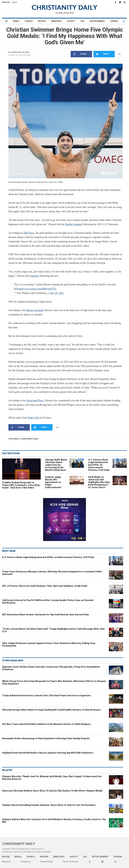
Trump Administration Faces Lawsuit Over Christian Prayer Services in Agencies (46, 695)
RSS (125, 2)
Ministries (56, 21)
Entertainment (97, 21)
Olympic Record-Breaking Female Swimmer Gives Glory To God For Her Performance (49, 805)
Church (29, 21)
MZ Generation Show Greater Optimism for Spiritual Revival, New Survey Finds (46, 615)
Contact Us (25, 862)
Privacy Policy (47, 862)
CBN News (28, 233)
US (6, 21)
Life (82, 21)
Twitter (120, 2)
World (16, 21)
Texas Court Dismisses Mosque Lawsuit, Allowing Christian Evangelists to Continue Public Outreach (52, 573)
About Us (6, 862)
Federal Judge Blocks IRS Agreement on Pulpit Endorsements (53, 482)
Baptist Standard (74, 224)
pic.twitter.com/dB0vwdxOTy (41, 289)
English (6, 2)
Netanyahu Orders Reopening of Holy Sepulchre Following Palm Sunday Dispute (46, 738)
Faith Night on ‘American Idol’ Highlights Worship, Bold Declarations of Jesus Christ (99, 482)
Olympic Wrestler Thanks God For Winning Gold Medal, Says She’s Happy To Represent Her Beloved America (52, 778)
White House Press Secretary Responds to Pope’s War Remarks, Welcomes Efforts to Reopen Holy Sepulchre (54, 682)
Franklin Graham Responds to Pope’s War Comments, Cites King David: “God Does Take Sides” (21, 485)
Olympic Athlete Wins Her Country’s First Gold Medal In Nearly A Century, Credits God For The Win (54, 821)
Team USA (33, 418)
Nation (6, 857)
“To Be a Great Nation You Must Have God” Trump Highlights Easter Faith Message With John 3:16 (53, 630)
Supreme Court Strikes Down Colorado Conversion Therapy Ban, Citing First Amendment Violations (51, 668)
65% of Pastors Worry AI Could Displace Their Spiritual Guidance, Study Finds (45, 586)
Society (71, 21)
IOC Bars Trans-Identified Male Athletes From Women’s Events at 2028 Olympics (46, 724)
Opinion (114, 21)
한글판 (14, 2)
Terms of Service (70, 862)
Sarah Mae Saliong (20, 52)
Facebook (115, 2)
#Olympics (19, 289)
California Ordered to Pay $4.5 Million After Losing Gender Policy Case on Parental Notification (48, 602)
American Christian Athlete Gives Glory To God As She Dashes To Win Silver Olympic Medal (52, 791)
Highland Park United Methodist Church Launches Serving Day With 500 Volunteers (48, 753)
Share (79, 54)
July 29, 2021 (57, 293)
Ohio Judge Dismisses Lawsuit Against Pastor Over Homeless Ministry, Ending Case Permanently (49, 644)
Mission (42, 21)
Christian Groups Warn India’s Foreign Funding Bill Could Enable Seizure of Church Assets (51, 710)
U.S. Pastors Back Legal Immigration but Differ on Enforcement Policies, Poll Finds (99, 465)
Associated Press (35, 400)
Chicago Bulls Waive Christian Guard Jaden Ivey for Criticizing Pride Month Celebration (56, 465)
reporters (34, 276)
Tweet (101, 54)
